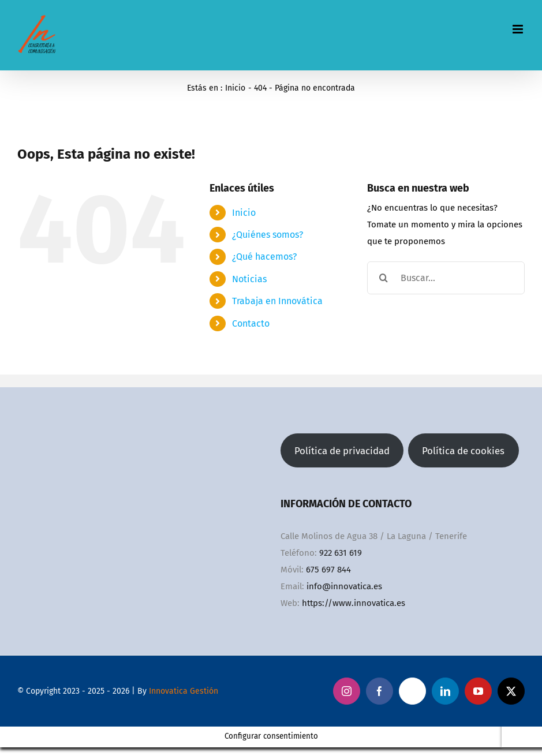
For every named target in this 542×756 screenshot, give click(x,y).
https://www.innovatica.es (354, 603)
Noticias (249, 279)
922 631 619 (341, 553)
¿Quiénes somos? (268, 235)
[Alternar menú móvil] (519, 29)
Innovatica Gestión (184, 691)
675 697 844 (328, 570)
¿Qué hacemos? (264, 257)
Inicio (244, 213)
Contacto (251, 323)
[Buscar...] (446, 278)
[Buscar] (384, 278)
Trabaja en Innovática (277, 301)
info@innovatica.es (344, 586)
